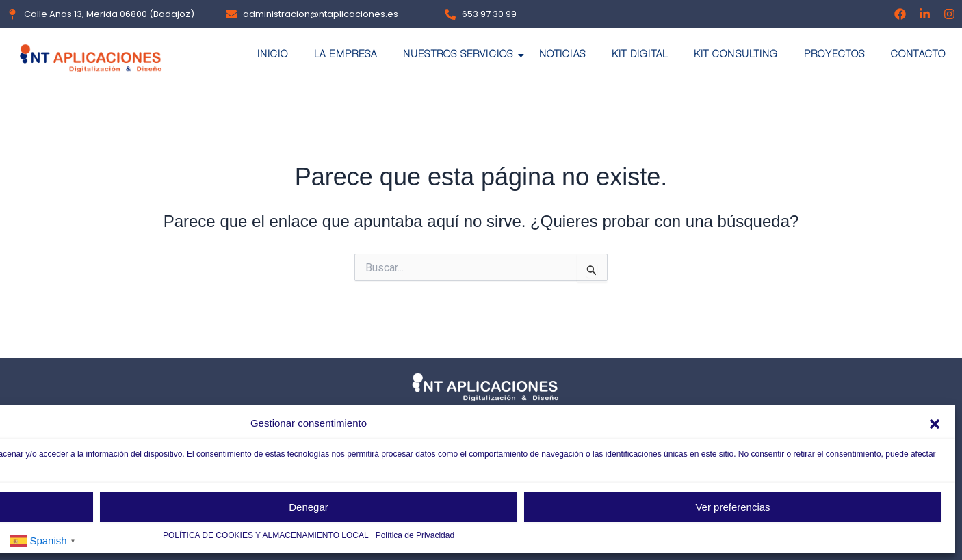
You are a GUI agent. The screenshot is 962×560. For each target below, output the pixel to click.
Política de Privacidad (415, 535)
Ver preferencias (732, 507)
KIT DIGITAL (640, 55)
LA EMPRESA (346, 55)
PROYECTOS (834, 55)
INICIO (273, 55)
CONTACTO (918, 55)
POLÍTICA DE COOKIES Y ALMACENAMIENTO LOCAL (266, 535)
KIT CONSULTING (736, 55)
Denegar (309, 507)
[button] (935, 424)
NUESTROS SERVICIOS (461, 55)
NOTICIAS (562, 55)
